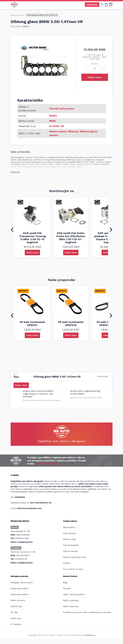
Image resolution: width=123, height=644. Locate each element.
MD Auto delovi (17, 15)
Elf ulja (14, 612)
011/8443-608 (22, 538)
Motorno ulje (69, 539)
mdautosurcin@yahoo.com (29, 508)
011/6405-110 (21, 559)
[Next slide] (111, 230)
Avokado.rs (90, 635)
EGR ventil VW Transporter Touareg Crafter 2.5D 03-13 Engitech (32, 238)
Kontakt (67, 588)
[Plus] (102, 69)
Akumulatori (69, 527)
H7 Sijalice (16, 624)
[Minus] (87, 69)
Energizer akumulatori (22, 582)
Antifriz (67, 563)
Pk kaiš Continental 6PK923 (32, 324)
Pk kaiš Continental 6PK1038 (71, 324)
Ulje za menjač (70, 551)
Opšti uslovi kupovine (74, 594)
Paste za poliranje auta (75, 557)
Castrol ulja (16, 606)
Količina (95, 64)
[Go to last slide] (12, 230)
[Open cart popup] (106, 5)
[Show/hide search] (102, 5)
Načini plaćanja (71, 600)
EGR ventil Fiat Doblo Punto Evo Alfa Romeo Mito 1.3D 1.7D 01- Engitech (71, 238)
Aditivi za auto (18, 600)
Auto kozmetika (71, 545)
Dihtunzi (73, 131)
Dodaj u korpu (95, 77)
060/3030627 (23, 555)
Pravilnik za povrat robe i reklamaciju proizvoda (87, 612)
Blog (65, 582)
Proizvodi (92, 5)
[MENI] (111, 5)
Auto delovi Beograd (47, 464)
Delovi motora (58, 131)
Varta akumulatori (20, 594)
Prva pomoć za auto (73, 569)
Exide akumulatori (20, 588)
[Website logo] (14, 5)
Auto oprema (70, 533)
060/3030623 (23, 535)
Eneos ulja (16, 618)
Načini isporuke (71, 606)
